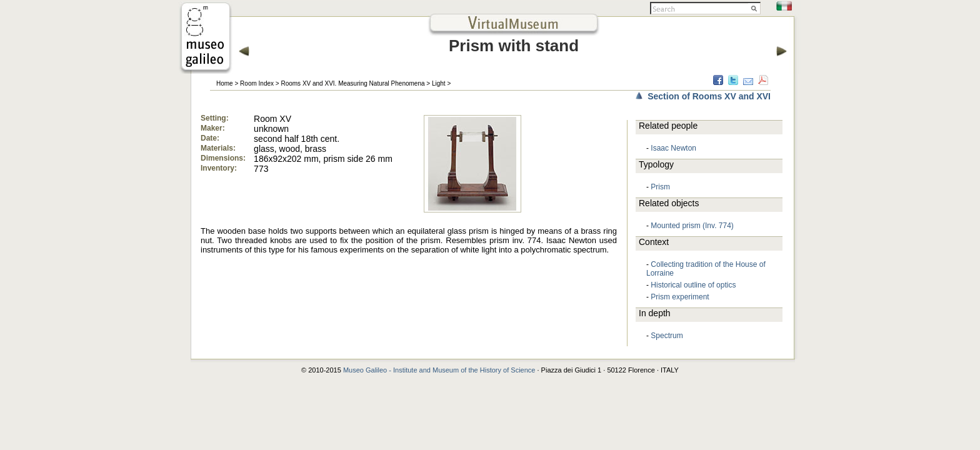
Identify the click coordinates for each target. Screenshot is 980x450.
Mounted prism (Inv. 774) (692, 226)
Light (439, 83)
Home (225, 83)
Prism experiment (680, 297)
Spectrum (667, 336)
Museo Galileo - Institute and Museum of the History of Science (439, 370)
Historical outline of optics (693, 285)
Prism (660, 187)
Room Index (257, 83)
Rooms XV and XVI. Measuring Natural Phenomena (352, 83)
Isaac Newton (673, 148)
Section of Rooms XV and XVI (709, 96)
